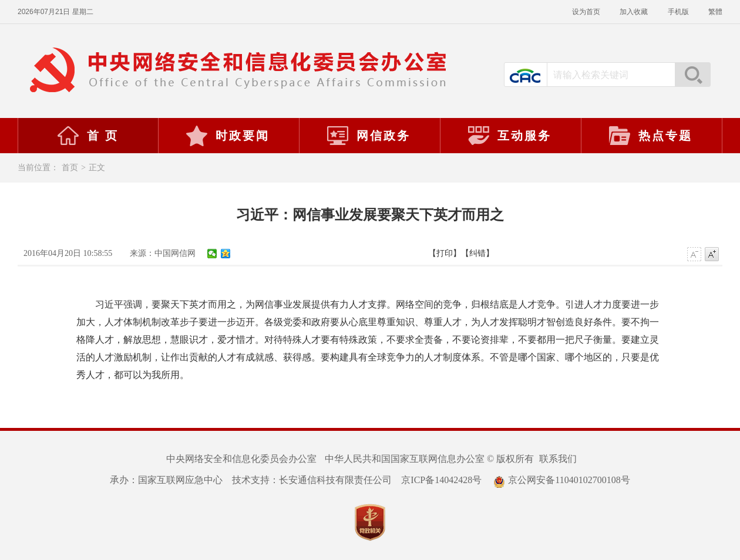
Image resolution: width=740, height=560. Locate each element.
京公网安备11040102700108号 (561, 480)
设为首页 (587, 12)
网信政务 (368, 136)
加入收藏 (635, 12)
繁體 (715, 12)
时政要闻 (227, 136)
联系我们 (558, 459)
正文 (97, 168)
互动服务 (509, 136)
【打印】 (445, 253)
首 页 (88, 136)
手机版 (679, 12)
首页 (70, 168)
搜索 (692, 75)
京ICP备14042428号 (441, 480)
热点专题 (650, 136)
